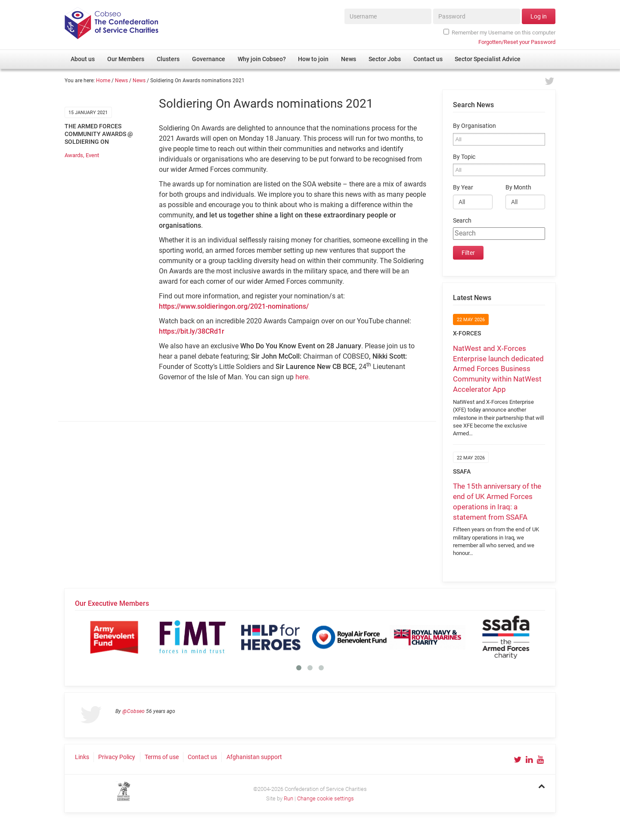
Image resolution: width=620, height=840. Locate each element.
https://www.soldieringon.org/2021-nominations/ (234, 306)
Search (462, 221)
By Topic (464, 157)
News (121, 81)
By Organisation (474, 126)
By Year (463, 188)
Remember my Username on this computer (499, 32)
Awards (74, 155)
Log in (539, 16)
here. (303, 377)
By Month (518, 188)
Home (103, 81)
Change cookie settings (325, 798)
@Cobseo (133, 711)
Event (92, 155)
